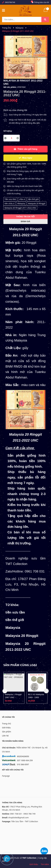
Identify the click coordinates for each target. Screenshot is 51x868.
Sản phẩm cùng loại (20, 665)
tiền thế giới (33, 199)
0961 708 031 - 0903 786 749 (23, 814)
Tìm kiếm (45, 864)
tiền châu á (9, 203)
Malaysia (21, 203)
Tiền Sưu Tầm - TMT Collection (25, 821)
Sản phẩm (7, 732)
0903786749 (10, 2)
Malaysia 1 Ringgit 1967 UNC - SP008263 (13, 697)
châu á (22, 199)
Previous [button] (5, 691)
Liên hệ (5, 736)
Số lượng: (8, 131)
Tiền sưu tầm (10, 199)
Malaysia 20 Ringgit (37, 203)
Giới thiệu (6, 728)
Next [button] (46, 691)
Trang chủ (6, 724)
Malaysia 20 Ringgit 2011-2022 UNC (20, 208)
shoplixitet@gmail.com (18, 818)
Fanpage (6, 776)
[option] (14, 688)
